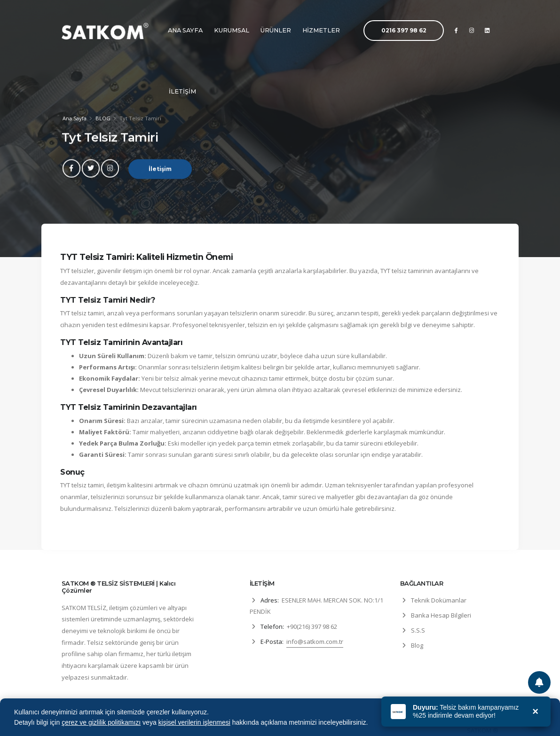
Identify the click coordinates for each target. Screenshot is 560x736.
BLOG (103, 119)
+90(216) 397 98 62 (312, 626)
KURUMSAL (232, 30)
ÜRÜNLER (276, 30)
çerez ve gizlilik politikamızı (101, 722)
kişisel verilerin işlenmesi (194, 722)
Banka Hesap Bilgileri (441, 615)
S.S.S (418, 630)
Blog (417, 645)
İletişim (160, 175)
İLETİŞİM (182, 91)
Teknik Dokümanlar (439, 600)
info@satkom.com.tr (315, 642)
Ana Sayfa (75, 119)
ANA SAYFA (185, 30)
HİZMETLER (321, 30)
